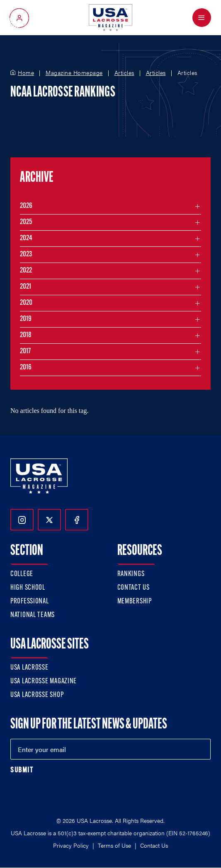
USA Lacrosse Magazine (44, 681)
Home (26, 73)
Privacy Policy (71, 845)
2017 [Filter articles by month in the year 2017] (25, 351)
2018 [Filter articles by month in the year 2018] (26, 335)
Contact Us (134, 588)
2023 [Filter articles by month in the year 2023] (26, 254)
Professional (30, 602)
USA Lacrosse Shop (37, 695)
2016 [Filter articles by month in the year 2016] (26, 368)
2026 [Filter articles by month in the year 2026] (26, 206)
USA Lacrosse (29, 668)
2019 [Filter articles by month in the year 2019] (26, 319)
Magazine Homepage (74, 73)
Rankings (131, 574)
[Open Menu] (202, 18)
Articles (124, 73)
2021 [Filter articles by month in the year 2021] (25, 287)
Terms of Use (114, 845)
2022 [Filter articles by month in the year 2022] (26, 271)
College (22, 574)
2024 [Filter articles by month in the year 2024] (26, 238)
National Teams (33, 615)
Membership (135, 602)
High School (28, 588)
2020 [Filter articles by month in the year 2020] (26, 303)
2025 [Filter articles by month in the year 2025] (26, 222)
